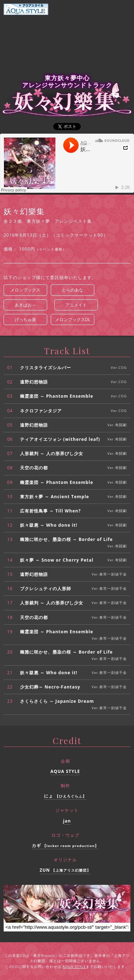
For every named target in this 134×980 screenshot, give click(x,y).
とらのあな (73, 290)
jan (67, 821)
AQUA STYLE (65, 771)
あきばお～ (25, 305)
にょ (65, 796)
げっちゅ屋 (25, 319)
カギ (65, 845)
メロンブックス (25, 290)
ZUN (65, 870)
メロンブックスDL (73, 319)
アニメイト (76, 305)
